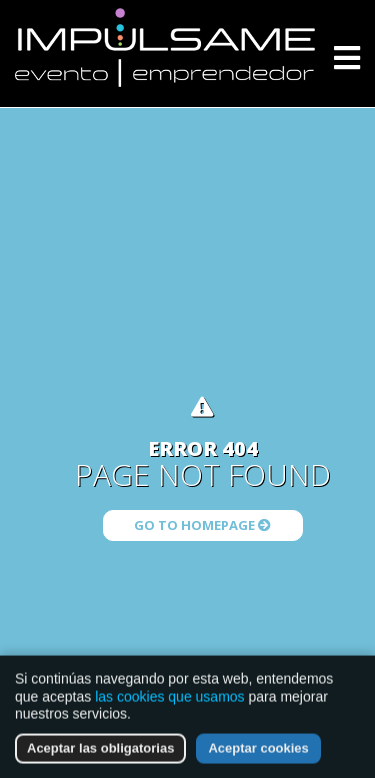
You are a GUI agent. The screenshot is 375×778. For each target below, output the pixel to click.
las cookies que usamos (169, 699)
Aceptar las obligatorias (100, 750)
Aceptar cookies (258, 750)
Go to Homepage (202, 525)
